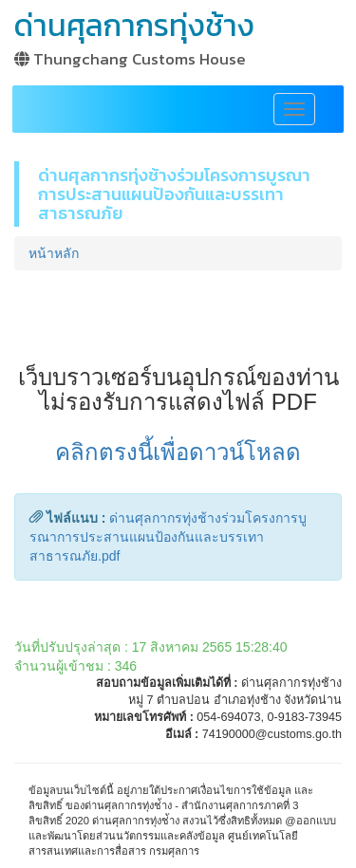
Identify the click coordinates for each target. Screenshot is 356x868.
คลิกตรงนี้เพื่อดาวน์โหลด (178, 452)
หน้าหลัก (54, 253)
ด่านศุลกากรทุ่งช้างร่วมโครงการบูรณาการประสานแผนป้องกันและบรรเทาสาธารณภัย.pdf (168, 537)
